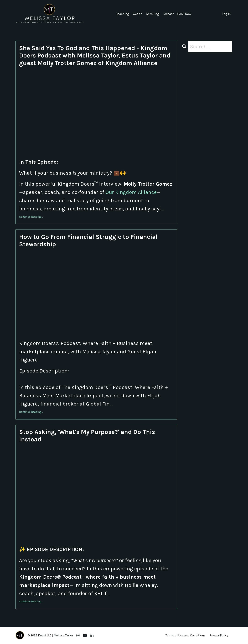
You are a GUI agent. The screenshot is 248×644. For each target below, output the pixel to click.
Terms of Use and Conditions (185, 635)
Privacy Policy (219, 635)
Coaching (122, 14)
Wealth (138, 14)
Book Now (184, 14)
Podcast (168, 14)
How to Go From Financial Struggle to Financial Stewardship (88, 240)
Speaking (153, 14)
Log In (227, 14)
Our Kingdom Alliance (131, 192)
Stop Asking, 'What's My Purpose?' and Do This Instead (87, 436)
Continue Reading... (31, 217)
